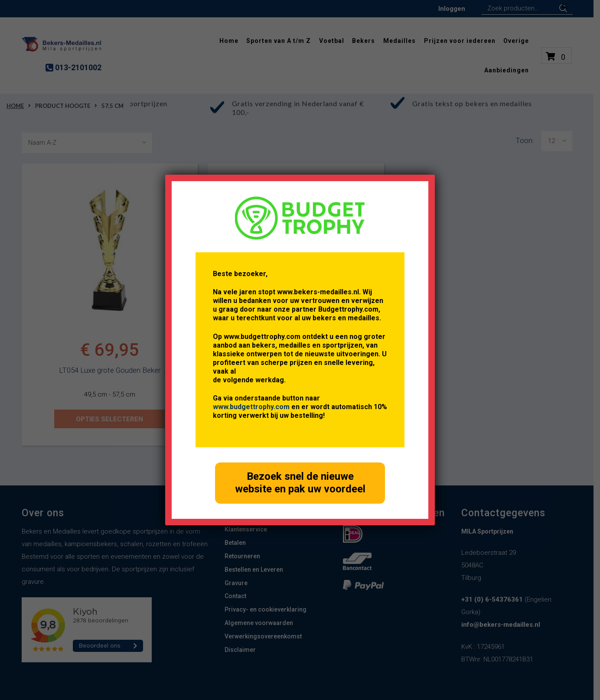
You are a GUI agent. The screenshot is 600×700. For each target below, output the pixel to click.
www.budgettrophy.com (251, 407)
